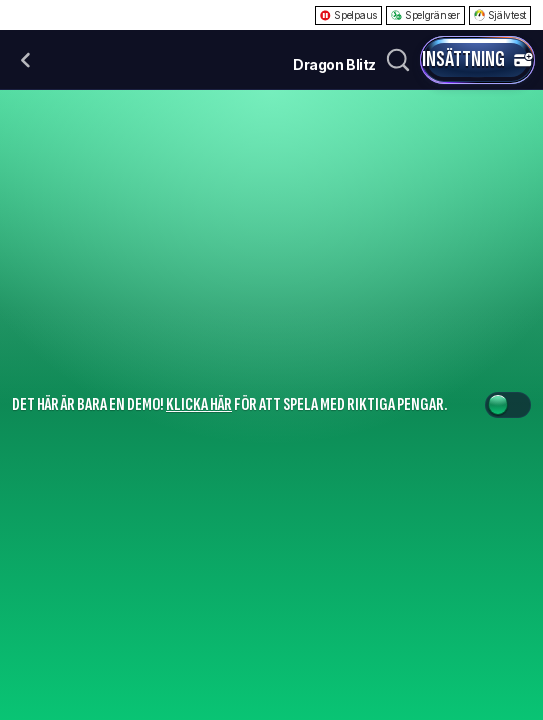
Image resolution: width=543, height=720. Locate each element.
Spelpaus (348, 15)
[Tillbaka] (26, 60)
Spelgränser (425, 15)
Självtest (500, 15)
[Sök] (398, 60)
